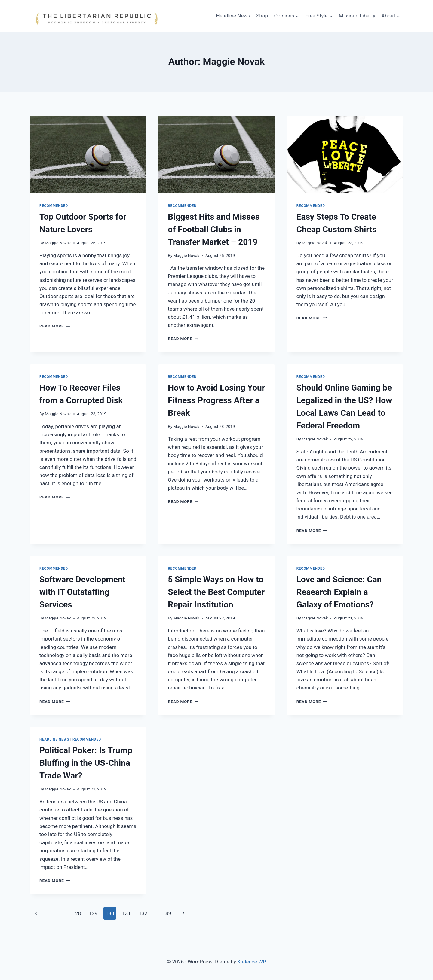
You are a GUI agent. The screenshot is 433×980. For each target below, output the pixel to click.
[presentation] (88, 154)
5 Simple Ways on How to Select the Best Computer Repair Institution (216, 592)
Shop (262, 16)
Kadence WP (252, 962)
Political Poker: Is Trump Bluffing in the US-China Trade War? (86, 763)
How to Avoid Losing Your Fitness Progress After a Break (216, 400)
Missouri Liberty (357, 16)
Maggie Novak (58, 243)
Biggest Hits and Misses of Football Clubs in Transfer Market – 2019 (214, 229)
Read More (55, 326)
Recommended (54, 206)
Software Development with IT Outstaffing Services (82, 592)
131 (126, 913)
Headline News (233, 16)
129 (93, 913)
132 (143, 913)
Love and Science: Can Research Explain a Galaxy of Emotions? (339, 592)
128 (77, 913)
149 (167, 913)
